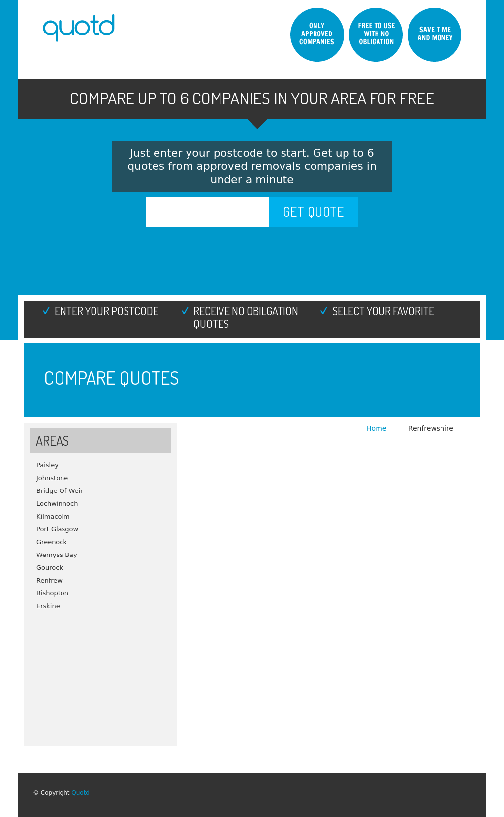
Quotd (80, 793)
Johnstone (52, 478)
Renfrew (49, 580)
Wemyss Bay (57, 555)
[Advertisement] (100, 674)
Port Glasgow (57, 529)
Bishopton (52, 593)
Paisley (47, 465)
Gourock (50, 568)
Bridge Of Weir (60, 491)
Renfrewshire (431, 428)
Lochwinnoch (57, 504)
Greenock (52, 542)
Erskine (48, 606)
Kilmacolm (53, 516)
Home (378, 428)
